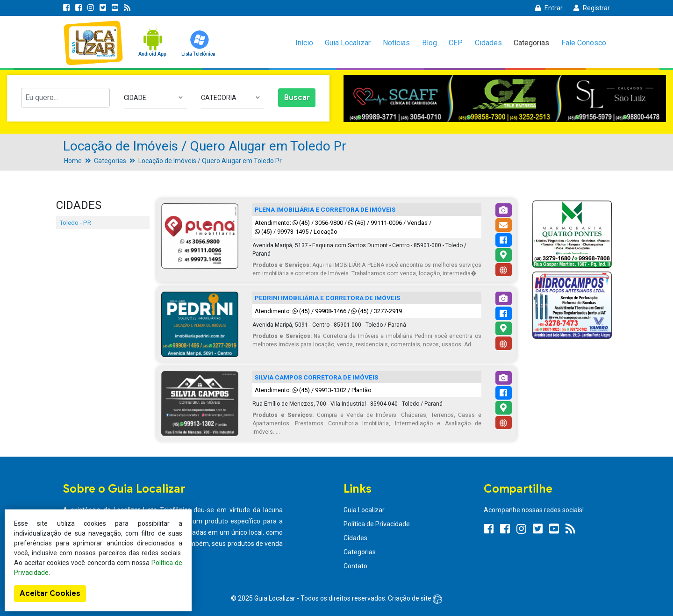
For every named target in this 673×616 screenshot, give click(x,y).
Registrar (592, 8)
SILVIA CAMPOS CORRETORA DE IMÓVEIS (316, 377)
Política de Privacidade (377, 524)
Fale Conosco (584, 43)
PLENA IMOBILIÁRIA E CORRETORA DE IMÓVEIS (325, 209)
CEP (456, 43)
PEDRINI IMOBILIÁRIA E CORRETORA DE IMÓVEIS (327, 298)
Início (304, 43)
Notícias (396, 43)
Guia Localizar (348, 43)
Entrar (549, 8)
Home (73, 161)
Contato (355, 566)
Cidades (488, 43)
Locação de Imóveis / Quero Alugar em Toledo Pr (210, 161)
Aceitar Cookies (50, 594)
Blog (430, 43)
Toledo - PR (75, 222)
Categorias (531, 43)
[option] (505, 98)
